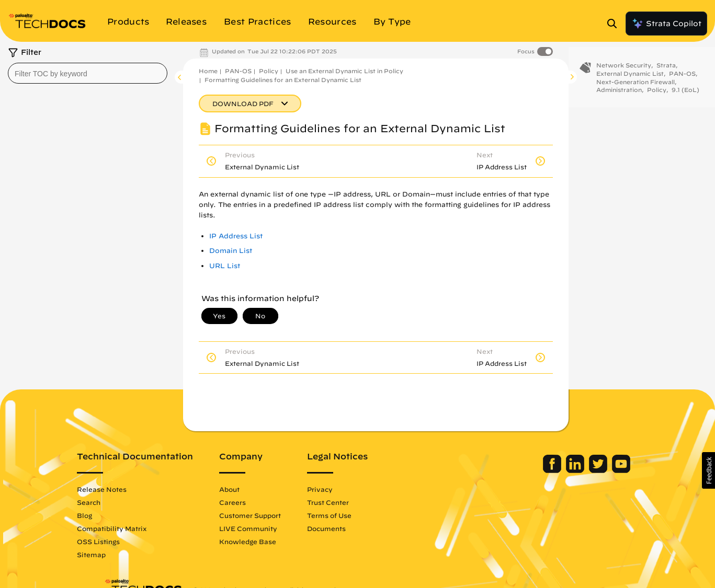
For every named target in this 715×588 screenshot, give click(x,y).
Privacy (347, 489)
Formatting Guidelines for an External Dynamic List (283, 80)
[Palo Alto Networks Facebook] (526, 470)
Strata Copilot (666, 24)
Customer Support (277, 515)
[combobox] (88, 73)
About (257, 489)
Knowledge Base (275, 541)
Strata (666, 72)
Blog (112, 515)
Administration (619, 96)
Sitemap (118, 555)
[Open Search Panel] (615, 24)
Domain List (231, 251)
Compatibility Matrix (139, 528)
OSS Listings (126, 541)
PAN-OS (238, 71)
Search (116, 502)
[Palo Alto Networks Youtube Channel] (594, 470)
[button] (708, 470)
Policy (269, 71)
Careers (260, 502)
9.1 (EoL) (685, 96)
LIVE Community (275, 528)
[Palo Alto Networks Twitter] (572, 470)
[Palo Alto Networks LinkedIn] (549, 470)
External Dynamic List (630, 80)
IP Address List (236, 236)
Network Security (624, 72)
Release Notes (129, 489)
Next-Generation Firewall (635, 88)
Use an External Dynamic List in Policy (344, 71)
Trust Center (355, 502)
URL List (225, 266)
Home (208, 71)
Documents (354, 528)
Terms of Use (356, 515)
